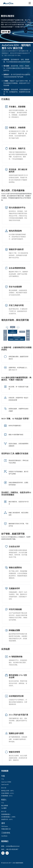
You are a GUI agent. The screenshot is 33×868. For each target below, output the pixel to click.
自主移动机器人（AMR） (9, 817)
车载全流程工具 (6, 829)
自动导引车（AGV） (7, 819)
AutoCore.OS (5, 785)
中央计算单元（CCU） (8, 793)
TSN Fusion (5, 826)
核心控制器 (5, 806)
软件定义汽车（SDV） (8, 791)
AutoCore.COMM (6, 782)
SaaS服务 (4, 808)
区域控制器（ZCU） (7, 796)
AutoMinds (4, 836)
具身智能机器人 (6, 814)
